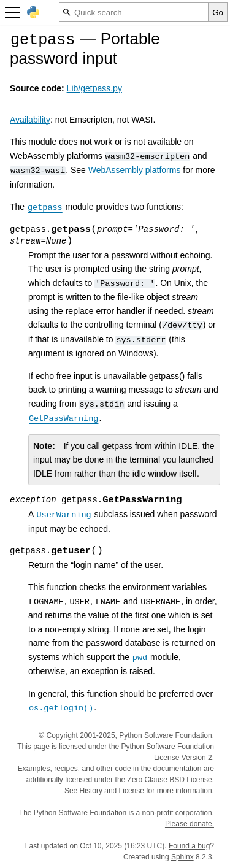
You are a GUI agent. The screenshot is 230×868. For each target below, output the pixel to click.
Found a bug (189, 846)
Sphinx (182, 857)
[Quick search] (134, 12)
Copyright (62, 735)
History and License (112, 791)
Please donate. (190, 824)
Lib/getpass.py (94, 88)
